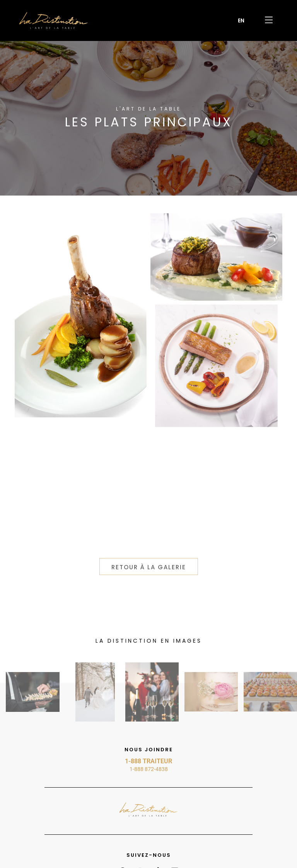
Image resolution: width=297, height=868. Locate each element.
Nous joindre (149, 750)
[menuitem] (241, 20)
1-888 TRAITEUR (148, 761)
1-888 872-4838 (149, 769)
